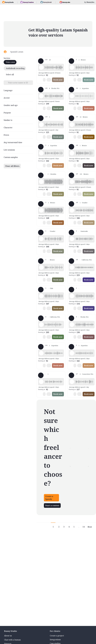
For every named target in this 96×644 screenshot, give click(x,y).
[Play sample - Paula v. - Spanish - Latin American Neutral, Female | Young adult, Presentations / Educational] (41, 67)
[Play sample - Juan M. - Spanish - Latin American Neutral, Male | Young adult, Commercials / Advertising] (41, 382)
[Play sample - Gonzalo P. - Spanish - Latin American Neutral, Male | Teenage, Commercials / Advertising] (41, 210)
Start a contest (52, 505)
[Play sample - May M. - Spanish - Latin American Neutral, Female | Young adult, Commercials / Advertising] (41, 125)
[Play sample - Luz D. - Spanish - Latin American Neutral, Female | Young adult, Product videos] (72, 267)
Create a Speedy (49, 498)
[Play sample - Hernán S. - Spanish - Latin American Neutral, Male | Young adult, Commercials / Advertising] (72, 210)
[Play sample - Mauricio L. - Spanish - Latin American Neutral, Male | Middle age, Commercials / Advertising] (41, 267)
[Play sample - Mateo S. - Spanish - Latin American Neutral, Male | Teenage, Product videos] (41, 239)
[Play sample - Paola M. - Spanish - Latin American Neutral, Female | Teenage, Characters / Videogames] (41, 353)
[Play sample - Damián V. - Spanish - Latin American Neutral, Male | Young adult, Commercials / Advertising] (72, 67)
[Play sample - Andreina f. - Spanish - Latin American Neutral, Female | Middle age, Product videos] (41, 96)
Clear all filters (12, 166)
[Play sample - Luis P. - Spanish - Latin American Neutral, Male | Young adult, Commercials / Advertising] (72, 239)
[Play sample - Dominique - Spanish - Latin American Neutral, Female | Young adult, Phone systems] (41, 153)
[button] (54, 67)
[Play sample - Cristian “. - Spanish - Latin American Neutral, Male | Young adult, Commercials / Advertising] (72, 153)
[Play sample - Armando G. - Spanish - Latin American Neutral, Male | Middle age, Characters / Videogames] (72, 182)
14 (84, 527)
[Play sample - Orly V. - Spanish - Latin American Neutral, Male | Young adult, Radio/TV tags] (41, 182)
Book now (58, 80)
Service (7, 58)
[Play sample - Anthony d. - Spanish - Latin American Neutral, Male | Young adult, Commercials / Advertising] (41, 296)
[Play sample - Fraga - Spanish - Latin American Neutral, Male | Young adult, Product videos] (72, 296)
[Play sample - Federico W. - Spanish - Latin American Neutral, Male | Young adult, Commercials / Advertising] (72, 325)
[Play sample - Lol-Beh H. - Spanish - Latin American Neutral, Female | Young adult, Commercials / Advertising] (72, 125)
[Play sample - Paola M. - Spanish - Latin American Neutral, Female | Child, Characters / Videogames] (72, 96)
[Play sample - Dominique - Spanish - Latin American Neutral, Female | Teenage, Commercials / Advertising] (72, 353)
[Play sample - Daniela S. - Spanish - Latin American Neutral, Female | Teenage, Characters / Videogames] (41, 325)
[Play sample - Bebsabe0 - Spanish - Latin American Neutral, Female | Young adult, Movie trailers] (72, 382)
